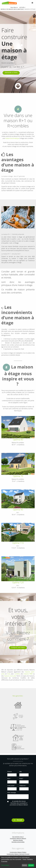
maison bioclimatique (12, 138)
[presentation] (21, 811)
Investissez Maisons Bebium (18, 839)
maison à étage (30, 9)
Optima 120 (18, 582)
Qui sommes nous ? (18, 837)
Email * (21, 779)
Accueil (22, 7)
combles (17, 674)
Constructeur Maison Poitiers (18, 852)
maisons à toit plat (10, 676)
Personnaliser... (6, 865)
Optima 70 (18, 476)
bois (9, 674)
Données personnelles (18, 842)
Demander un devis (11, 73)
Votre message (12, 793)
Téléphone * (23, 786)
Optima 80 (18, 439)
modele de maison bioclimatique (12, 9)
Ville (20, 772)
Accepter (31, 865)
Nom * (9, 779)
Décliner (25, 865)
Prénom (10, 772)
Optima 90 (18, 509)
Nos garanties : (18, 696)
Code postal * (11, 786)
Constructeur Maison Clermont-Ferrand (18, 854)
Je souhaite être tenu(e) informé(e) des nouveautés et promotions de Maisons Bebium (19, 803)
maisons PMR (28, 674)
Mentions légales (18, 840)
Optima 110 (18, 543)
